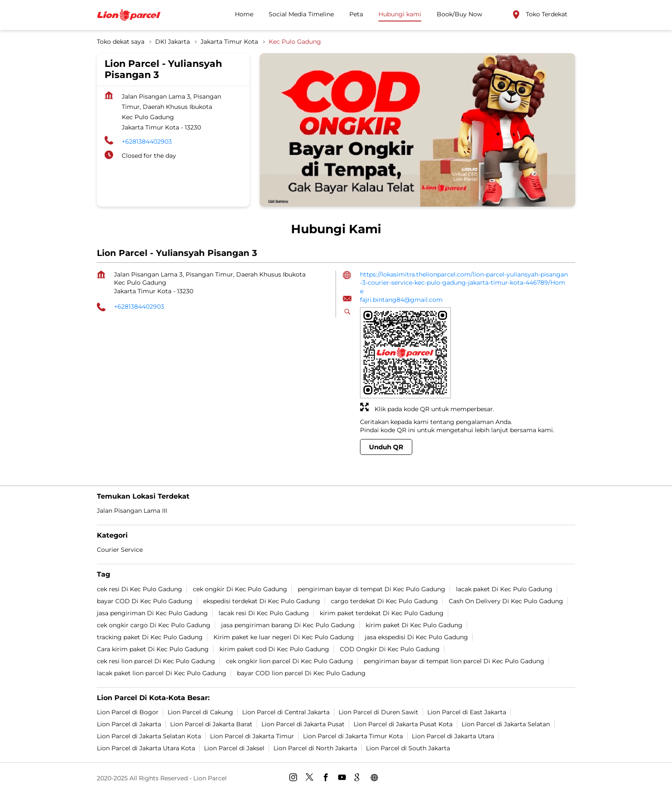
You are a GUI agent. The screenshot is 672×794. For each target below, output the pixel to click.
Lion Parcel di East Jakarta (467, 712)
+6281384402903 (147, 141)
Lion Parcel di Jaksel (234, 748)
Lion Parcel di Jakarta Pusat (303, 724)
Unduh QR (386, 447)
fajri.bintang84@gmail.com (401, 300)
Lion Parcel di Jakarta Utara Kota (146, 748)
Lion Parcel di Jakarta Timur (252, 736)
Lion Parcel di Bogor (128, 712)
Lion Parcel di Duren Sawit (378, 712)
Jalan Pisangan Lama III (132, 511)
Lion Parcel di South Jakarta (408, 748)
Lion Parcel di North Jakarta (315, 748)
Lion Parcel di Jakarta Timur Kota (353, 736)
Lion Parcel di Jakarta (129, 724)
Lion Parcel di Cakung (200, 712)
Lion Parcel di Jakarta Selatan (506, 724)
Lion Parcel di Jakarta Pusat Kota (403, 724)
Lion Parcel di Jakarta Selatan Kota (149, 736)
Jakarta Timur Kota (229, 42)
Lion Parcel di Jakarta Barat (211, 724)
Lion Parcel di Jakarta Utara (453, 736)
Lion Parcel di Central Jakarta (286, 712)
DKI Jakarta (172, 42)
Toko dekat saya (121, 42)
